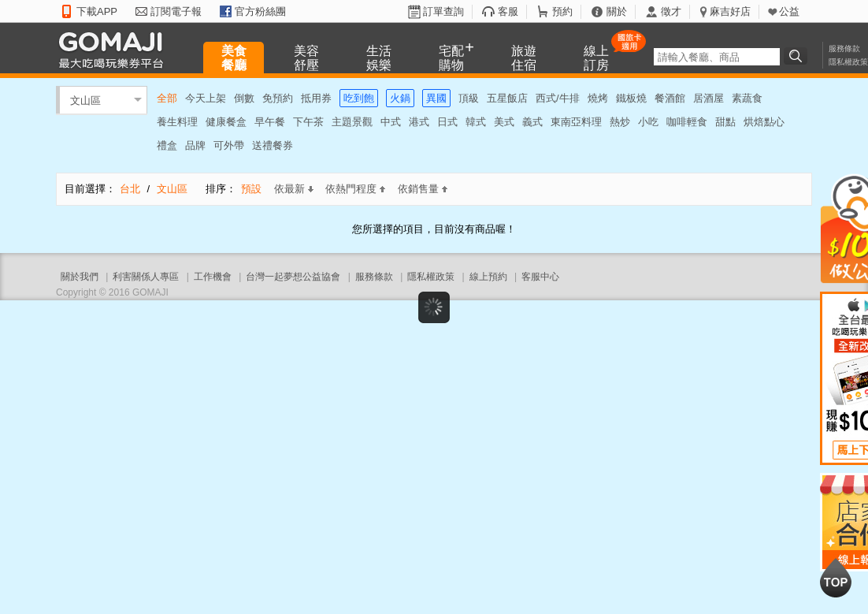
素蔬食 (747, 98)
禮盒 (167, 145)
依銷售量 (423, 189)
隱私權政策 (848, 62)
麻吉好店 (730, 11)
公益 (789, 11)
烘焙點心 (764, 122)
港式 (419, 122)
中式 (391, 122)
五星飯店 (507, 98)
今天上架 (206, 98)
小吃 (648, 122)
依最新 (294, 189)
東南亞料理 (576, 122)
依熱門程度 (355, 189)
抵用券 (316, 98)
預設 (251, 189)
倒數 (244, 98)
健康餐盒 (226, 122)
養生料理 (177, 122)
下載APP (97, 11)
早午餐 (270, 122)
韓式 (476, 122)
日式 (447, 122)
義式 (532, 122)
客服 (508, 11)
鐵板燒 (631, 98)
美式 (504, 122)
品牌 (195, 145)
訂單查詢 (443, 11)
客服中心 (540, 277)
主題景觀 (352, 122)
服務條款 (844, 48)
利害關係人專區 (146, 277)
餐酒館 (670, 98)
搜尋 (798, 56)
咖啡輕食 (687, 122)
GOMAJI (115, 49)
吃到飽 (359, 98)
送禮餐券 (273, 145)
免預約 (278, 98)
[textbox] (717, 57)
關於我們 (80, 277)
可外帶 (229, 145)
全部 (167, 98)
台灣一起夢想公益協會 (293, 277)
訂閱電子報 (176, 11)
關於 (617, 11)
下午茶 (308, 122)
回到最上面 (836, 578)
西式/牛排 (558, 98)
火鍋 (400, 98)
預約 (562, 11)
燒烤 (598, 98)
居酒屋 (708, 98)
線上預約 (488, 277)
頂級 (469, 98)
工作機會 (213, 277)
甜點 (725, 122)
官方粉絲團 (260, 11)
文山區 (85, 100)
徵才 (671, 11)
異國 (436, 98)
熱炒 (620, 122)
